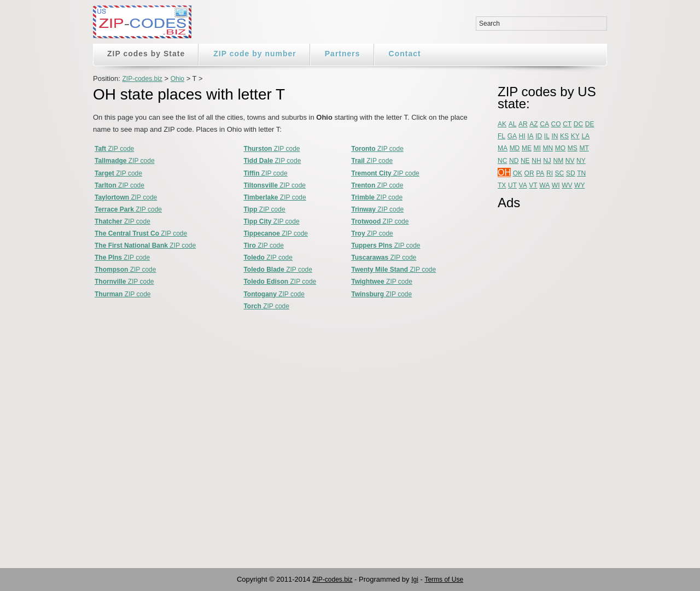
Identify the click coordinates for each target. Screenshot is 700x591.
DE (590, 124)
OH (504, 172)
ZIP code (114, 149)
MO (560, 148)
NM (559, 161)
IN (555, 136)
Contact (405, 54)
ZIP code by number (255, 54)
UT (512, 185)
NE (525, 161)
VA (523, 185)
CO (556, 124)
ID (539, 136)
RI (550, 173)
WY (579, 185)
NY (581, 161)
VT (533, 185)
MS (573, 148)
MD (515, 148)
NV (570, 161)
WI (556, 185)
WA (544, 185)
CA (544, 124)
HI (522, 136)
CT (567, 124)
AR (523, 124)
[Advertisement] (541, 381)
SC (560, 173)
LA (585, 136)
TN (581, 173)
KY (575, 136)
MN (548, 148)
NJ (547, 161)
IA (530, 136)
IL (547, 136)
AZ (533, 124)
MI (537, 148)
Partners (343, 54)
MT (584, 148)
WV (567, 185)
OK (518, 173)
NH (536, 161)
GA (512, 136)
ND (514, 161)
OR (529, 173)
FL (501, 136)
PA (540, 173)
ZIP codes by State (146, 54)
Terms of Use (444, 580)
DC (578, 124)
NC (502, 161)
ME (527, 148)
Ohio (177, 79)
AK (502, 124)
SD (571, 173)
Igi (415, 580)
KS (564, 136)
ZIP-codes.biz (142, 79)
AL (513, 124)
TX (502, 185)
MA (503, 148)
